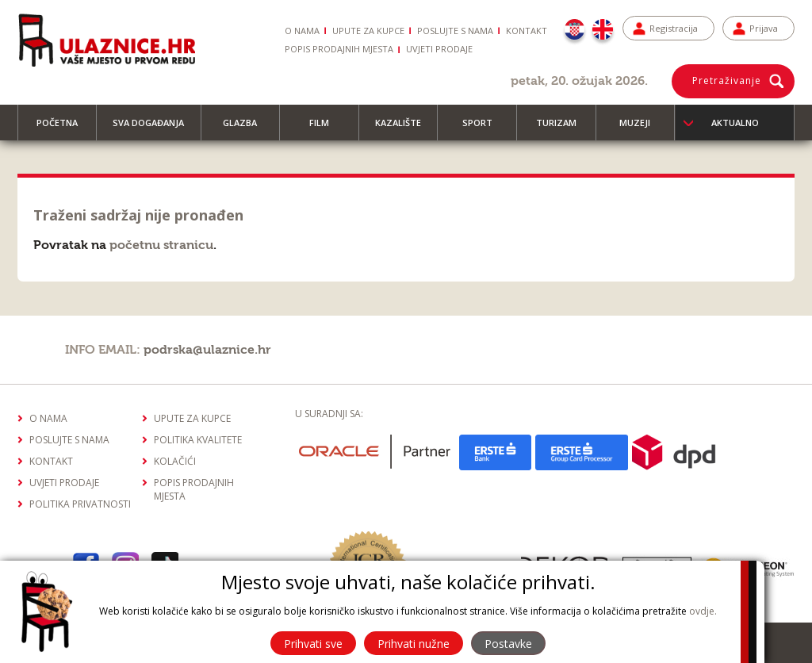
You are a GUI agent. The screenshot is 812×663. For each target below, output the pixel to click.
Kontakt (527, 31)
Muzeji (642, 128)
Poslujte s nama (455, 31)
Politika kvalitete (198, 440)
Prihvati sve (313, 644)
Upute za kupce (368, 31)
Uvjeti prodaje (439, 49)
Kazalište (405, 128)
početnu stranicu (161, 245)
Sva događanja (155, 128)
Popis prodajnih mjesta (339, 49)
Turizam (563, 128)
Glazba (247, 128)
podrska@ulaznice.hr (207, 350)
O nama (302, 31)
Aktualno (735, 123)
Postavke (508, 644)
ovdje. (703, 611)
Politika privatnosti (80, 504)
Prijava (764, 28)
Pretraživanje (727, 80)
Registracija (674, 28)
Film (326, 128)
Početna (64, 128)
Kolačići (175, 461)
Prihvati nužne (414, 644)
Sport (485, 128)
